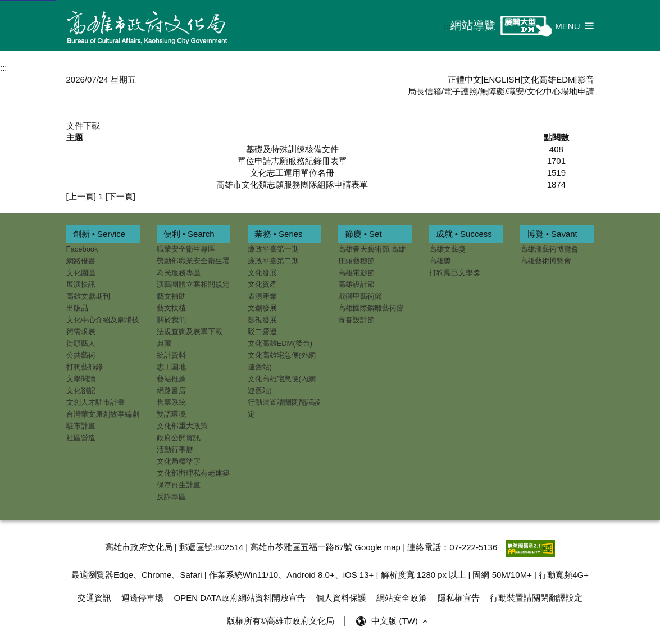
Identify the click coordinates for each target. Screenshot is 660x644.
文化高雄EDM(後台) (280, 343)
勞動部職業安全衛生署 (193, 261)
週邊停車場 (142, 598)
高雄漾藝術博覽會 (549, 249)
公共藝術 (81, 355)
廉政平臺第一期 (273, 249)
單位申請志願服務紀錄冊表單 (292, 161)
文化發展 (262, 273)
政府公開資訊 (179, 438)
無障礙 (492, 91)
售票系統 (171, 402)
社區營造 (81, 438)
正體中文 (465, 79)
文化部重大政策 (182, 426)
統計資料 (171, 355)
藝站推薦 (171, 379)
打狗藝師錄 (85, 367)
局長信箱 (425, 91)
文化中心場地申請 (561, 91)
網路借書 (81, 261)
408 (556, 149)
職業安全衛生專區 (186, 249)
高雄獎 (440, 261)
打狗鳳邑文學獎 (455, 273)
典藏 (164, 343)
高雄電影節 (356, 273)
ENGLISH (502, 79)
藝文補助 (171, 296)
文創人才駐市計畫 (95, 402)
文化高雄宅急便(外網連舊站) (282, 361)
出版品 (77, 308)
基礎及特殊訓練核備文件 (292, 149)
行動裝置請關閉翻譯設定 (284, 408)
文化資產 (262, 284)
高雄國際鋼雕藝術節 (371, 308)
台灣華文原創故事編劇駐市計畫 (103, 420)
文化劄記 (81, 390)
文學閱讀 (81, 379)
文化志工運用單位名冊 (292, 173)
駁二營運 (262, 332)
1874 (556, 184)
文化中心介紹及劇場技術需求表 (103, 326)
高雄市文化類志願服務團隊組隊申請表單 (292, 184)
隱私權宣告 (459, 598)
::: (447, 26)
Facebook (82, 249)
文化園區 (81, 273)
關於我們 (171, 320)
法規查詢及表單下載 (190, 332)
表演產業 (262, 296)
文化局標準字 (179, 461)
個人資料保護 (341, 598)
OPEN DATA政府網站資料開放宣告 (240, 598)
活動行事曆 (175, 449)
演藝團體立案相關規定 (193, 284)
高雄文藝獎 (447, 249)
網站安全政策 (402, 598)
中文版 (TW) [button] (401, 621)
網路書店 (171, 390)
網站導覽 (473, 25)
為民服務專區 (179, 273)
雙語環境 (171, 414)
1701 (556, 161)
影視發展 (262, 320)
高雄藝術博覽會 (546, 261)
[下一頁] (120, 196)
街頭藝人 (81, 343)
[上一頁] (81, 196)
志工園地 (171, 367)
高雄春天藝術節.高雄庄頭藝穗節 (372, 255)
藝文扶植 (171, 308)
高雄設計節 (356, 284)
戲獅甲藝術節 (360, 296)
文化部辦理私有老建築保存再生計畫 (193, 479)
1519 (556, 173)
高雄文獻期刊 (88, 296)
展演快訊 (81, 284)
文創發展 (262, 308)
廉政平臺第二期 (273, 261)
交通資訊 (94, 598)
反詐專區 (171, 497)
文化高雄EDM (549, 79)
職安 (516, 91)
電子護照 (461, 91)
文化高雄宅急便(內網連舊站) (282, 385)
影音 (586, 79)
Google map (377, 547)
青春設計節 (356, 320)
